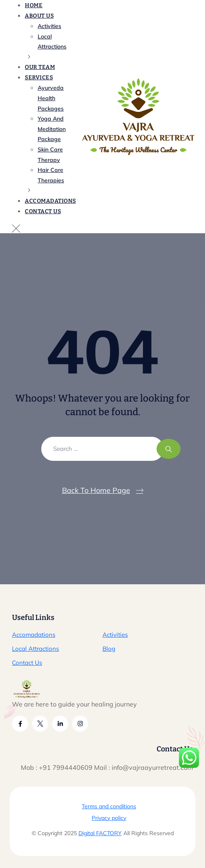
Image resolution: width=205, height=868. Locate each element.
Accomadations (50, 201)
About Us (39, 16)
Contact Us (43, 211)
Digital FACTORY (100, 833)
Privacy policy (109, 818)
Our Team (40, 67)
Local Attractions (35, 649)
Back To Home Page (96, 490)
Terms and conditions (109, 806)
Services (39, 78)
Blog (109, 649)
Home (34, 5)
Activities (115, 635)
